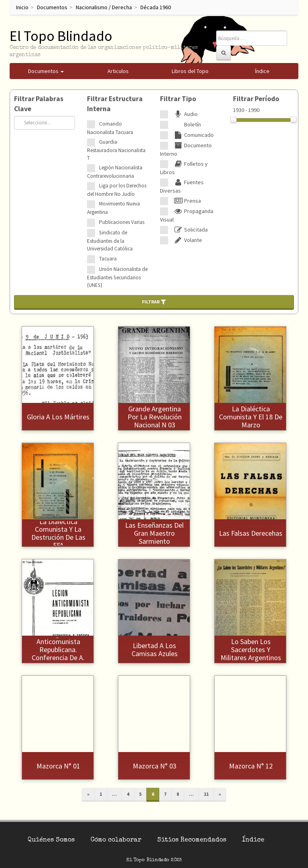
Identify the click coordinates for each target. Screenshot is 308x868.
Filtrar (154, 302)
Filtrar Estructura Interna (115, 104)
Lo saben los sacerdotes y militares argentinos (251, 649)
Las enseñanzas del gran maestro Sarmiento (154, 533)
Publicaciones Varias (122, 222)
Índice (253, 840)
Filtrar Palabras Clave (39, 104)
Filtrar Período (256, 99)
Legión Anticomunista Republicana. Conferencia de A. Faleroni (58, 650)
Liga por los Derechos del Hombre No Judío (117, 190)
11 (206, 794)
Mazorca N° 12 (251, 766)
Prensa (186, 201)
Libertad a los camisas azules (155, 649)
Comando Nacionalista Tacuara (110, 128)
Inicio (22, 7)
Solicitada (190, 230)
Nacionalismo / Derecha (104, 7)
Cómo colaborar (116, 840)
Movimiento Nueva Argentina (113, 208)
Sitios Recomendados (192, 840)
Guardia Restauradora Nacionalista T (116, 150)
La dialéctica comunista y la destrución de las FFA (58, 533)
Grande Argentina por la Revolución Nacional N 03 (155, 417)
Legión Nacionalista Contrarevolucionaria (115, 172)
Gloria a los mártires (58, 417)
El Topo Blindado (61, 36)
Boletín (186, 124)
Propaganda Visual (187, 215)
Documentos (52, 7)
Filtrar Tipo (178, 99)
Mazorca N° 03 (155, 766)
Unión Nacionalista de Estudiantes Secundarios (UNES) (117, 277)
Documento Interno (186, 149)
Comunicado (193, 135)
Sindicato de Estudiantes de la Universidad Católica (110, 241)
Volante (187, 240)
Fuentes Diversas (182, 186)
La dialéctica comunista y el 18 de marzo (251, 417)
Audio (185, 114)
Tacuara (108, 259)
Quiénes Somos (51, 840)
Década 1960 (156, 7)
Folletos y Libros (184, 168)
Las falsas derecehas (251, 533)
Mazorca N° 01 (58, 766)
